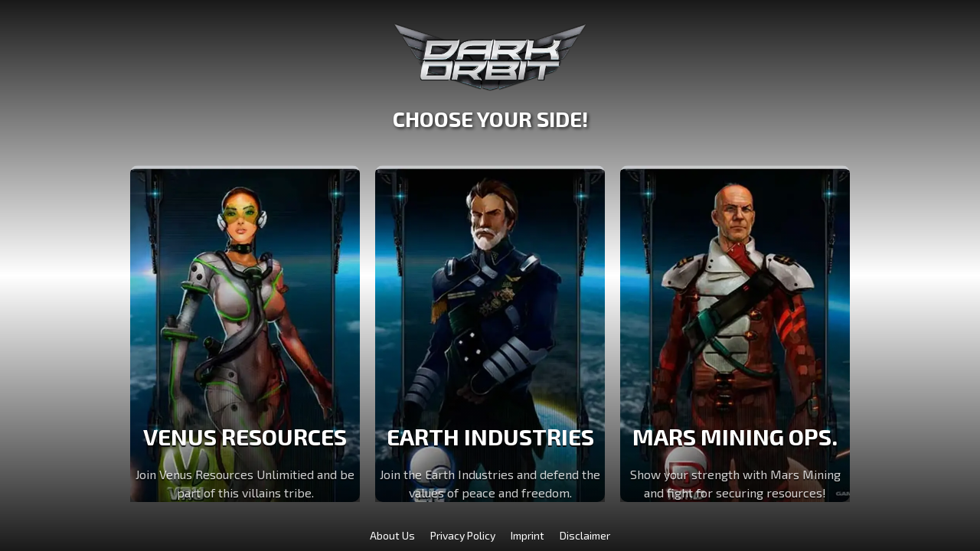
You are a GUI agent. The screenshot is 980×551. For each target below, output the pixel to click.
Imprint (528, 535)
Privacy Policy (463, 535)
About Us (392, 535)
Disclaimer (585, 535)
